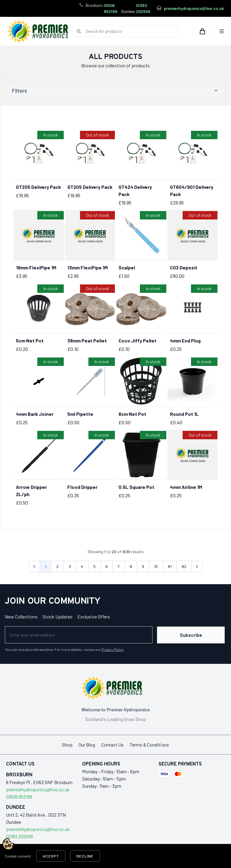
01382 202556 (143, 8)
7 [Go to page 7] (119, 566)
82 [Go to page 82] (184, 566)
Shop (67, 744)
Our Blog (87, 744)
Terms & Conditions (149, 744)
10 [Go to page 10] (156, 566)
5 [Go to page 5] (94, 566)
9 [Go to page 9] (143, 566)
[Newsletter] (79, 635)
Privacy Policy (112, 649)
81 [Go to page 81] (170, 566)
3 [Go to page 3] (70, 566)
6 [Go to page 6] (107, 566)
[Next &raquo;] (197, 566)
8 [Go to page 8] (131, 566)
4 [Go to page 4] (82, 566)
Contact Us (112, 744)
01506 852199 (111, 8)
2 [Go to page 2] (57, 566)
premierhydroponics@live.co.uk (194, 8)
